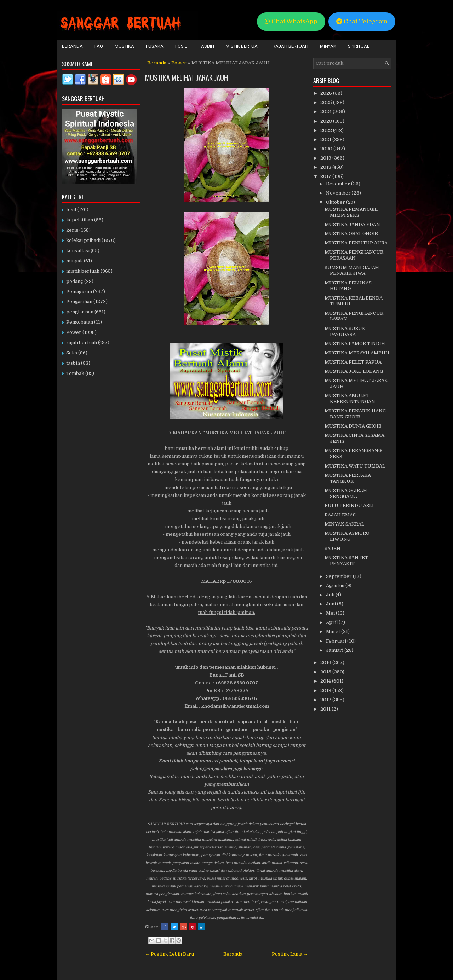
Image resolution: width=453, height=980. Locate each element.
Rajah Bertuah (290, 46)
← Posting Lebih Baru (170, 954)
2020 (327, 149)
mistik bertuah (83, 271)
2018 (326, 167)
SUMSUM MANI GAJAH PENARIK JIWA (352, 271)
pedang (75, 281)
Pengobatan (80, 322)
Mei (331, 613)
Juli (331, 595)
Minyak (328, 46)
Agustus (336, 585)
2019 (326, 158)
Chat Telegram (362, 21)
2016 (326, 663)
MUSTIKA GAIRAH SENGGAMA (346, 493)
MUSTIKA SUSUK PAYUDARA (345, 331)
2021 (326, 140)
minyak (74, 261)
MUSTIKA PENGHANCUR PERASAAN (354, 255)
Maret (334, 631)
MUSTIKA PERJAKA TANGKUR (348, 478)
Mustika (124, 46)
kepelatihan (80, 220)
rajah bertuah (82, 343)
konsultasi (78, 251)
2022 (327, 130)
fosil (71, 210)
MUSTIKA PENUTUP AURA (356, 243)
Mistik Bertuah (243, 46)
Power (179, 63)
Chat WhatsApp (291, 21)
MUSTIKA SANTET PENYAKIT (346, 561)
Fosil (181, 46)
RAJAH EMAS (340, 515)
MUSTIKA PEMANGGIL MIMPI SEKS (351, 212)
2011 (326, 709)
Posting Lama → (290, 954)
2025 (327, 102)
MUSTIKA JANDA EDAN (352, 224)
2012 (326, 700)
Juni (331, 604)
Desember (339, 184)
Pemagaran (79, 292)
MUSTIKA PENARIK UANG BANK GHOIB (355, 414)
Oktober (336, 202)
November (339, 193)
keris (72, 230)
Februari (337, 641)
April (332, 622)
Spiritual (359, 46)
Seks (72, 353)
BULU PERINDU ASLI (349, 506)
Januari (335, 650)
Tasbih (207, 46)
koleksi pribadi (83, 240)
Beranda (72, 46)
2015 (326, 672)
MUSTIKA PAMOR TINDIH (355, 344)
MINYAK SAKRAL (344, 524)
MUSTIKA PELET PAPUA (353, 362)
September (339, 576)
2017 (326, 176)
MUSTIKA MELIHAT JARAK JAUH (187, 77)
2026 (327, 93)
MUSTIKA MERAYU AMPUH (357, 353)
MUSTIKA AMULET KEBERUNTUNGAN (350, 399)
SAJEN (332, 548)
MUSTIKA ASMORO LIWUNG (347, 536)
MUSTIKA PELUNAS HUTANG (348, 286)
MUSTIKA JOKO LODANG (354, 371)
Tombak (75, 373)
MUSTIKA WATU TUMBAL (355, 466)
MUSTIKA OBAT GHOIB (351, 234)
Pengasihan (79, 301)
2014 (326, 681)
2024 (326, 112)
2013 (326, 691)
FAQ (99, 46)
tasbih (73, 363)
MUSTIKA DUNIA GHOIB (353, 426)
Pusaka (155, 46)
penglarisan (80, 312)
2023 (327, 121)
